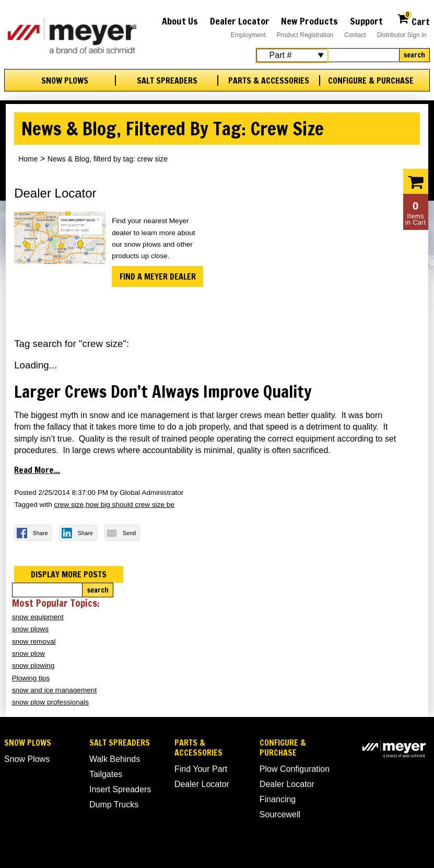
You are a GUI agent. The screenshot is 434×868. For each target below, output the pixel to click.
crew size (69, 505)
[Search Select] (292, 55)
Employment (248, 35)
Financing (278, 799)
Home (28, 159)
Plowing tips (31, 678)
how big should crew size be (130, 505)
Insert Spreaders (120, 789)
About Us (180, 21)
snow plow (28, 653)
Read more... (37, 470)
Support (366, 21)
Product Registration (305, 35)
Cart (413, 20)
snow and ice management (54, 690)
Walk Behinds (115, 759)
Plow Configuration (295, 769)
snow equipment (38, 617)
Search (414, 55)
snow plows (30, 629)
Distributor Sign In (402, 35)
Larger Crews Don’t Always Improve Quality (163, 391)
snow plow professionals (50, 702)
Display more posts (69, 574)
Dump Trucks (114, 805)
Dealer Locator (240, 21)
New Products (309, 21)
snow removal (34, 641)
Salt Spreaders (167, 81)
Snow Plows (65, 81)
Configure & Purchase (371, 81)
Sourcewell (280, 814)
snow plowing (33, 666)
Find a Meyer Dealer (158, 276)
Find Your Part (201, 769)
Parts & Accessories (269, 81)
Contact (355, 35)
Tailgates (106, 774)
